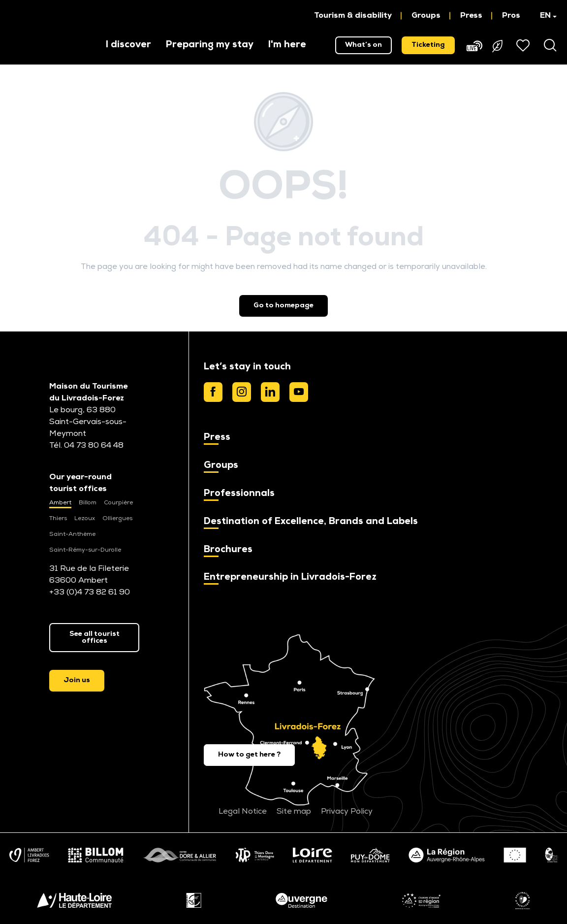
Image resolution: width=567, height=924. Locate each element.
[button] (544, 16)
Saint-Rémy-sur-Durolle (85, 550)
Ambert (60, 503)
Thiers (58, 519)
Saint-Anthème (72, 534)
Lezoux (85, 519)
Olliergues (117, 519)
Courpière (118, 503)
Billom (88, 503)
